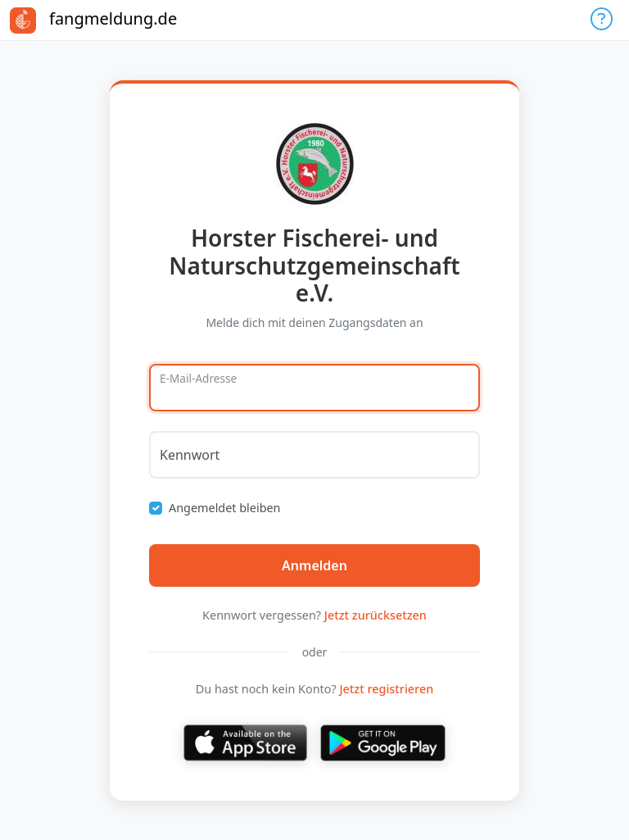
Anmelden (314, 565)
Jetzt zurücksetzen (376, 615)
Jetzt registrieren (386, 689)
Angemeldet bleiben (225, 508)
